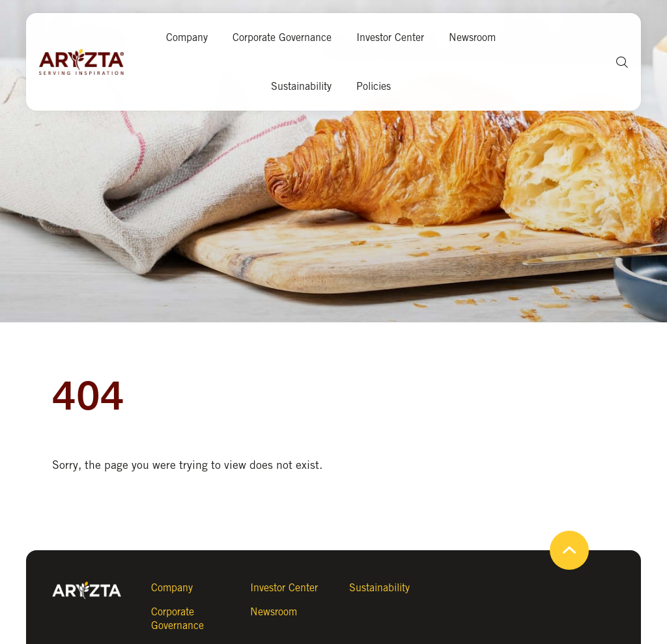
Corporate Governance (282, 37)
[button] (617, 62)
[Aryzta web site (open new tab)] (88, 62)
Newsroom (472, 37)
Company (187, 37)
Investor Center (390, 37)
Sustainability (301, 86)
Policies (374, 86)
